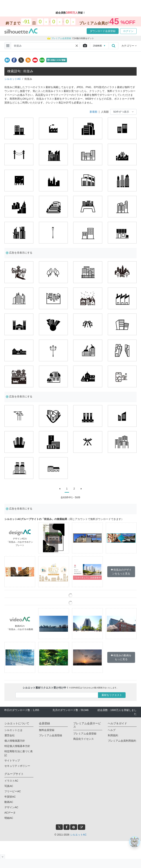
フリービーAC (13, 791)
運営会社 (10, 735)
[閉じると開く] (2, 857)
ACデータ (10, 813)
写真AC (9, 786)
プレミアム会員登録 (50, 735)
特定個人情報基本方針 (17, 746)
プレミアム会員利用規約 (122, 741)
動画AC (9, 802)
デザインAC (11, 807)
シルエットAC (13, 79)
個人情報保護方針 (15, 741)
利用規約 (113, 735)
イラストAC (11, 781)
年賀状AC (10, 797)
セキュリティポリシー (17, 766)
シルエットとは (13, 730)
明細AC (9, 818)
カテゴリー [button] (129, 46)
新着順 (93, 112)
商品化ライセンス (84, 739)
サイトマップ (12, 760)
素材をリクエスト (112, 695)
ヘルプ (112, 730)
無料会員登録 (47, 730)
